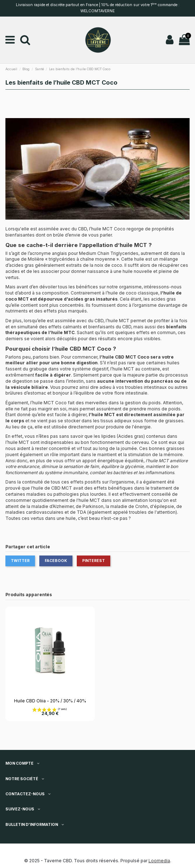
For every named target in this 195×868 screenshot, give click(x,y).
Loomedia (159, 861)
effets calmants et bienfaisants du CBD (90, 327)
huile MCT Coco (50, 403)
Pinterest (94, 561)
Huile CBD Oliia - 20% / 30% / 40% (50, 701)
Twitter (20, 561)
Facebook (56, 561)
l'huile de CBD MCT (52, 488)
